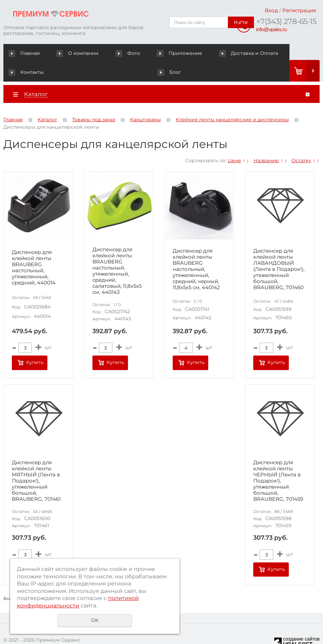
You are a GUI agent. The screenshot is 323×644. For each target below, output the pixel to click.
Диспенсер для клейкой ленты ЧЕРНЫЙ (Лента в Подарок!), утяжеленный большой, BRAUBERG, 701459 (278, 462)
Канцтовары (145, 101)
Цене (234, 142)
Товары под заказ (94, 101)
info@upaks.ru (272, 29)
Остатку (301, 142)
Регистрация (299, 10)
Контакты (247, 53)
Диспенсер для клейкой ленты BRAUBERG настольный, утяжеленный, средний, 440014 (34, 249)
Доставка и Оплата (196, 53)
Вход (271, 10)
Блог (279, 53)
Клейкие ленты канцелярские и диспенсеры (232, 101)
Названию (266, 142)
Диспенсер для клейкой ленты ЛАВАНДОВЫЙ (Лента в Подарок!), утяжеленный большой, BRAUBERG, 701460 (279, 250)
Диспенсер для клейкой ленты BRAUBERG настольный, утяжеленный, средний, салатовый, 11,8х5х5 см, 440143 (117, 252)
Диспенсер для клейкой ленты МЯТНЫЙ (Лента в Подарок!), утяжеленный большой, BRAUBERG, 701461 (36, 462)
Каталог (47, 101)
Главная (26, 53)
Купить (35, 344)
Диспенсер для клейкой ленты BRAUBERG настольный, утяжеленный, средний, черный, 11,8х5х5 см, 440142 (196, 250)
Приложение (141, 53)
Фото (102, 53)
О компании (66, 53)
